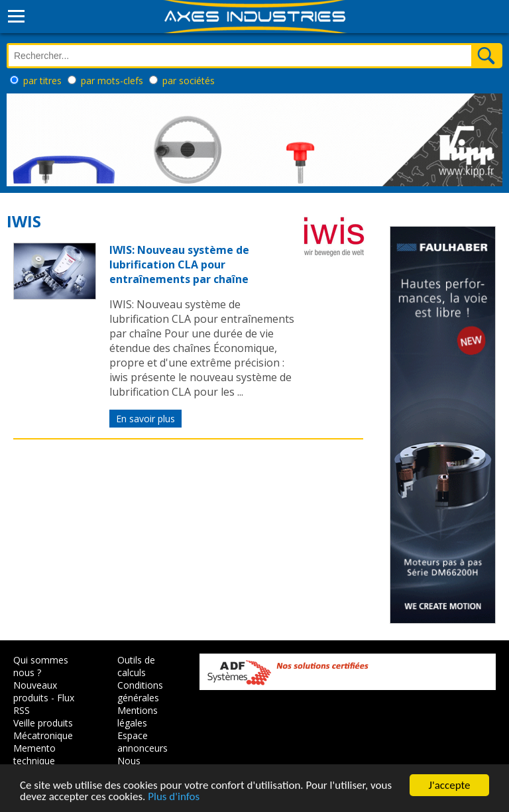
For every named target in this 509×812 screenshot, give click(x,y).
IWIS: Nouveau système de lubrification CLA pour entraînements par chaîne (179, 264)
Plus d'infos (174, 797)
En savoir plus (145, 419)
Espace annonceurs (142, 742)
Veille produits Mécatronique (43, 729)
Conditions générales (140, 691)
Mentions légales (138, 717)
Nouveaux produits (35, 691)
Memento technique (34, 754)
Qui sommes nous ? (41, 666)
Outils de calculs (136, 666)
